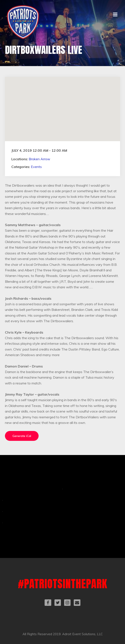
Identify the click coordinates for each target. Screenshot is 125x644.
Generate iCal (22, 436)
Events (36, 167)
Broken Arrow (39, 159)
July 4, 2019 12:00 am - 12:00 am (39, 150)
